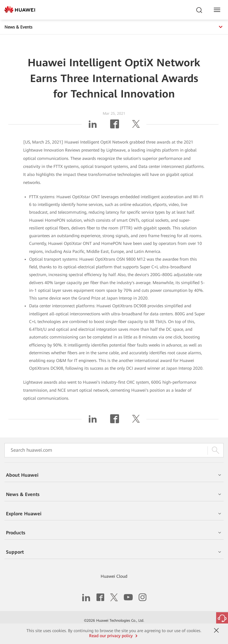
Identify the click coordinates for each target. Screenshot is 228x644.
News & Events (114, 27)
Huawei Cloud (114, 576)
